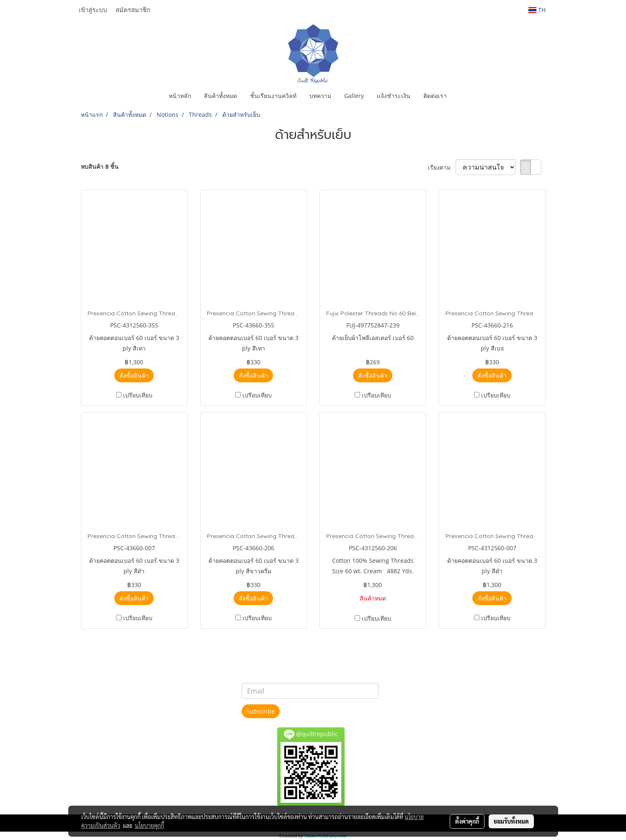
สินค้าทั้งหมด (220, 96)
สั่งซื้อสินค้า (134, 375)
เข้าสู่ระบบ (93, 10)
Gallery (354, 96)
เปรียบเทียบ (138, 395)
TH (537, 10)
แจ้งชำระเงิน (394, 96)
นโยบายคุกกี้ (149, 825)
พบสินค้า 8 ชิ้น (100, 166)
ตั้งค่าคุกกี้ (467, 821)
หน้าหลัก (180, 96)
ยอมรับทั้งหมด (511, 821)
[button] (461, 96)
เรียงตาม (442, 167)
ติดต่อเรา (435, 96)
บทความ (320, 96)
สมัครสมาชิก (133, 10)
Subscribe (261, 711)
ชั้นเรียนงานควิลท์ (273, 96)
